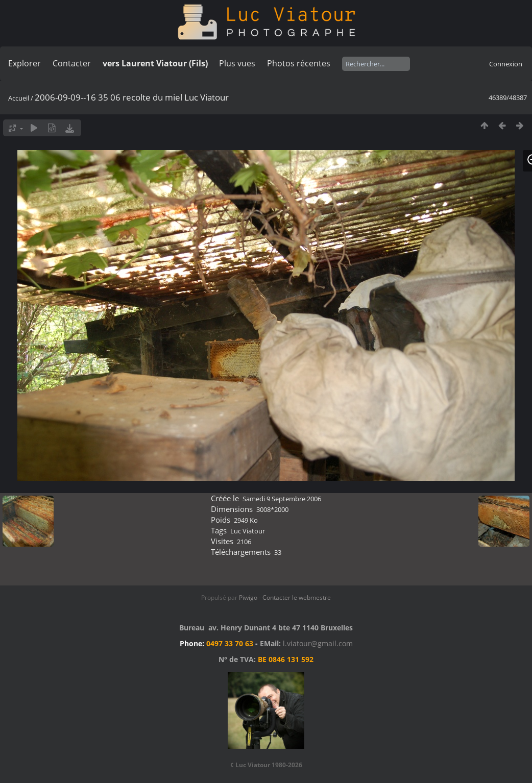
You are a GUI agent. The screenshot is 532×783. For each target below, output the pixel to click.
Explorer (25, 63)
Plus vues (237, 63)
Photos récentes (299, 63)
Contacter (72, 63)
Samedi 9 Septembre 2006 (282, 499)
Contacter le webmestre (297, 597)
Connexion (506, 64)
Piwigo (248, 597)
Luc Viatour (248, 531)
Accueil (19, 98)
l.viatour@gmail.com (318, 643)
